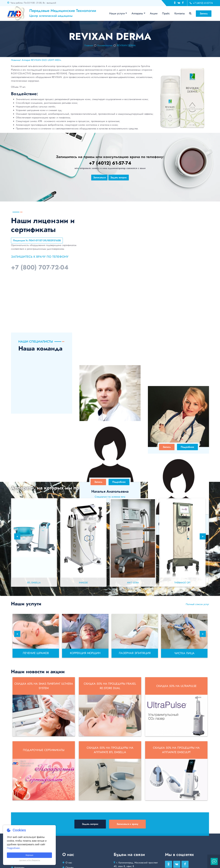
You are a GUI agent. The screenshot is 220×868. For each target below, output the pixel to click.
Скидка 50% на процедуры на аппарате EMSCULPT (176, 750)
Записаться (99, 177)
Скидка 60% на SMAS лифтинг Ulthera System (44, 686)
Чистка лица (184, 653)
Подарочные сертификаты (44, 750)
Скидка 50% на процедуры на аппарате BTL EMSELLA (110, 750)
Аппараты (137, 13)
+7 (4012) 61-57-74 (201, 3)
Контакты (180, 13)
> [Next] (203, 536)
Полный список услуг (197, 604)
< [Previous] (17, 536)
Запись (204, 13)
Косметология (105, 45)
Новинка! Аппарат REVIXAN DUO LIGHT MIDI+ (36, 60)
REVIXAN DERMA (126, 45)
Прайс (166, 13)
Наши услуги (117, 13)
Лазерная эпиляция (135, 653)
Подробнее (119, 447)
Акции (154, 13)
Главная (89, 45)
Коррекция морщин (85, 653)
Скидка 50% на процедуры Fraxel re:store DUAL (110, 686)
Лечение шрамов (36, 653)
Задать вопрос (119, 177)
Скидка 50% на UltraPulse (176, 686)
